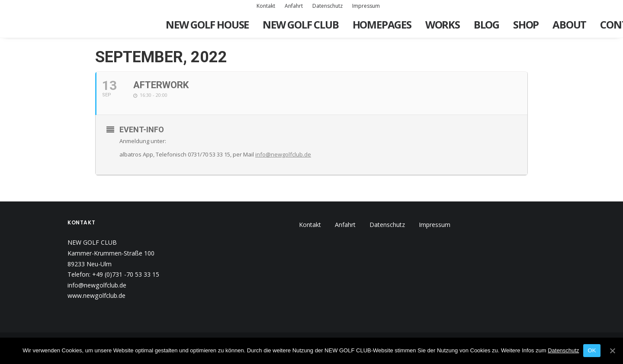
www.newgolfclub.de (96, 295)
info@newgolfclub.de (283, 154)
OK (592, 350)
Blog (487, 24)
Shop (526, 24)
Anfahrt (294, 6)
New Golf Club (300, 24)
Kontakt (266, 6)
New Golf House (207, 24)
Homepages (382, 24)
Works (443, 24)
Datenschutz (328, 6)
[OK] (612, 351)
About (569, 24)
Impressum (366, 6)
